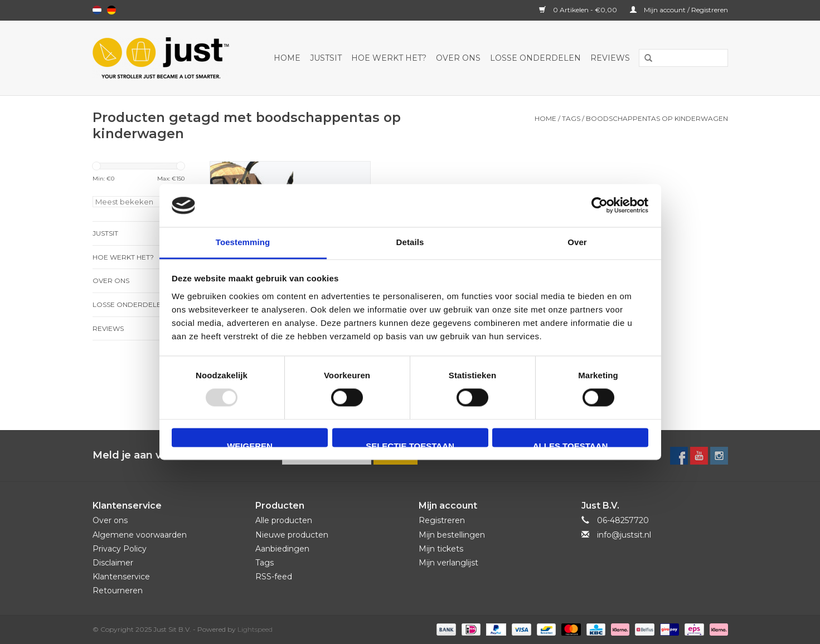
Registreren (442, 520)
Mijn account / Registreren (679, 10)
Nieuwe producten (292, 535)
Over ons (458, 58)
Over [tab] (577, 242)
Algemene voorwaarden (140, 535)
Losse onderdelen (535, 58)
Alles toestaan (570, 444)
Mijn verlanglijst (448, 563)
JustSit (326, 58)
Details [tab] (410, 242)
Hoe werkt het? (389, 58)
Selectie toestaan (410, 444)
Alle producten (284, 520)
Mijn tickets (441, 549)
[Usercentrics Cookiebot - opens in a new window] (600, 206)
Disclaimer (113, 563)
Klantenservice (121, 577)
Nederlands (97, 10)
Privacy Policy (120, 549)
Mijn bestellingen (452, 535)
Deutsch (111, 10)
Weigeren (250, 444)
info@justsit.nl (624, 535)
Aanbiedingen (282, 549)
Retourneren (118, 591)
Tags (571, 118)
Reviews (610, 58)
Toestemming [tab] (243, 242)
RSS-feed (274, 577)
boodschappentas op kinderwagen (657, 118)
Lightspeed (255, 629)
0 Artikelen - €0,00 (579, 10)
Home (287, 58)
